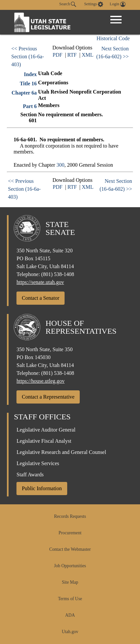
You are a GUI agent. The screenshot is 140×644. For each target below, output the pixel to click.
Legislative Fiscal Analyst (44, 441)
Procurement (70, 533)
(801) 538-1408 (58, 274)
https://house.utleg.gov (41, 381)
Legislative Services (38, 463)
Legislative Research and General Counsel (61, 452)
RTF (72, 55)
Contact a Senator (41, 298)
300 (60, 165)
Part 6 (30, 106)
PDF (57, 55)
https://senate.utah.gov (40, 282)
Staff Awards (30, 475)
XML (88, 55)
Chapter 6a (24, 93)
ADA (70, 615)
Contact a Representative (48, 397)
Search (68, 4)
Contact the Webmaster (70, 549)
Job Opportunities (70, 566)
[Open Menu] (116, 20)
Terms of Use (70, 599)
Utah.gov (70, 632)
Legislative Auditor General (46, 430)
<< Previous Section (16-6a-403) (28, 56)
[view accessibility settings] (94, 4)
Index (30, 74)
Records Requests (70, 516)
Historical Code (113, 38)
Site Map (70, 582)
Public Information (42, 488)
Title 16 (28, 84)
